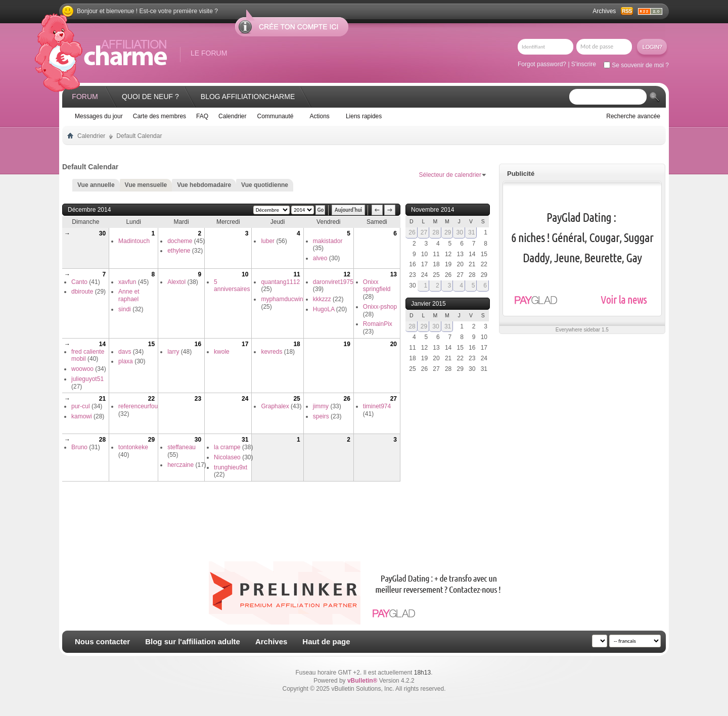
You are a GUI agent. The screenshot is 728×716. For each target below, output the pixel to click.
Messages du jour (99, 116)
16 (198, 344)
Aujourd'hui (348, 210)
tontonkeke (133, 447)
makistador (328, 241)
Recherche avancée (633, 116)
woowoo (82, 369)
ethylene (179, 251)
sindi (125, 309)
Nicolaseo (227, 457)
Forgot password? (542, 64)
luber (268, 241)
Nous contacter (102, 641)
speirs (321, 416)
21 (102, 399)
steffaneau (181, 447)
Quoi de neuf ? (150, 97)
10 (245, 274)
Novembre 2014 (433, 210)
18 (297, 344)
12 (347, 274)
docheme (180, 241)
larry (173, 352)
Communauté (275, 116)
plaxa (126, 361)
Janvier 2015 (428, 304)
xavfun (127, 282)
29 (151, 440)
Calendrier (232, 116)
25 (297, 399)
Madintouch (134, 241)
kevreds (271, 352)
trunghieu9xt (231, 467)
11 (297, 274)
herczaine (180, 465)
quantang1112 (280, 282)
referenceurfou (138, 406)
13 (394, 274)
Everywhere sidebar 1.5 (582, 330)
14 (102, 344)
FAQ (202, 116)
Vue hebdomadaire (204, 185)
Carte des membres (160, 116)
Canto (79, 282)
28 (102, 440)
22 (151, 399)
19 (347, 344)
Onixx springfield (377, 286)
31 (245, 440)
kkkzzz (322, 299)
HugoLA (324, 309)
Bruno (79, 447)
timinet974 (377, 406)
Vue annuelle (96, 185)
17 (245, 344)
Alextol (176, 282)
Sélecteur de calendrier (450, 175)
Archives (604, 11)
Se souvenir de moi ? (636, 65)
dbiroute (82, 292)
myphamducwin (282, 299)
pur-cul (81, 406)
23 (198, 399)
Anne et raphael (129, 295)
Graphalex (275, 406)
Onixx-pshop (380, 307)
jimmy (321, 406)
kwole (222, 352)
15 (151, 344)
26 (347, 399)
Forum (85, 97)
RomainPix (378, 324)
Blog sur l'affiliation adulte (193, 641)
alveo (320, 258)
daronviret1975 (333, 282)
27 (394, 399)
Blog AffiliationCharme (248, 97)
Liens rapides (364, 116)
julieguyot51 (87, 379)
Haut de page (326, 641)
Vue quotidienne (265, 185)
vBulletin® (362, 681)
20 (394, 344)
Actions (320, 116)
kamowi (82, 416)
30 (102, 233)
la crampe (227, 447)
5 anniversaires (232, 286)
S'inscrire (584, 64)
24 (245, 399)
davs (125, 352)
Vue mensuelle (146, 185)
